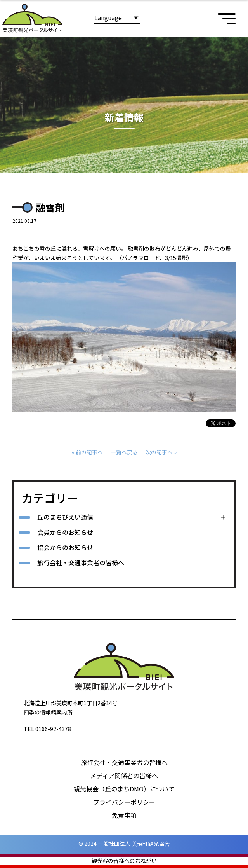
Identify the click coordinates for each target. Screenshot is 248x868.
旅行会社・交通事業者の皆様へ (81, 562)
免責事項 (124, 815)
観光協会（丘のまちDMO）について (124, 789)
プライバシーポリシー (124, 802)
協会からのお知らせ (65, 547)
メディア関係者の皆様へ (124, 775)
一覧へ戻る (124, 452)
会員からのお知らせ (65, 532)
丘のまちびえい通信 (65, 517)
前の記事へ (89, 452)
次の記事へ (159, 452)
